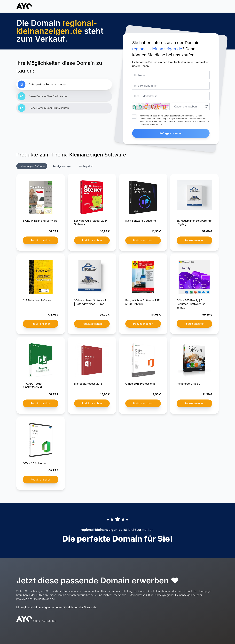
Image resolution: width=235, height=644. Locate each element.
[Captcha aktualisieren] (206, 106)
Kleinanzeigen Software (32, 166)
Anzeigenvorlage (62, 166)
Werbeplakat (86, 166)
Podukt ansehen (41, 240)
